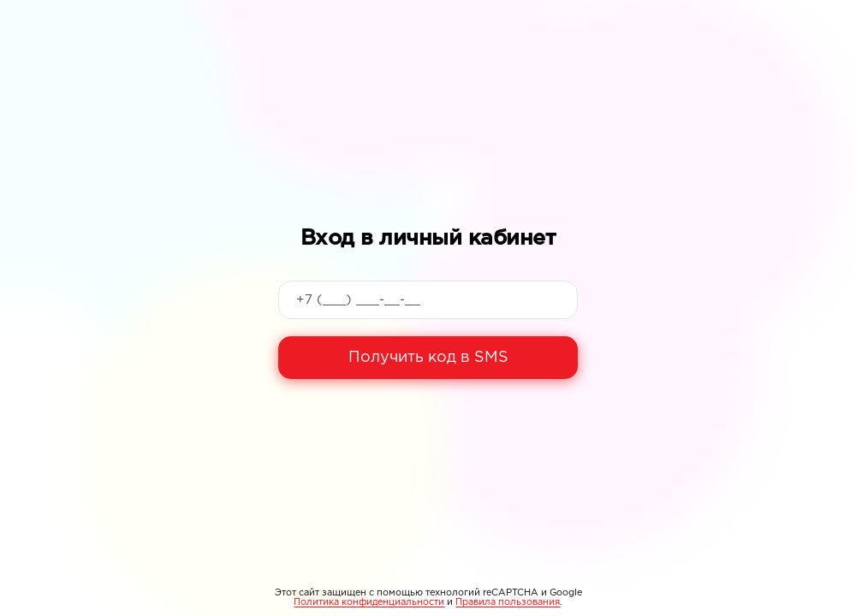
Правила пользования (508, 602)
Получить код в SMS (428, 358)
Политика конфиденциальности (369, 602)
